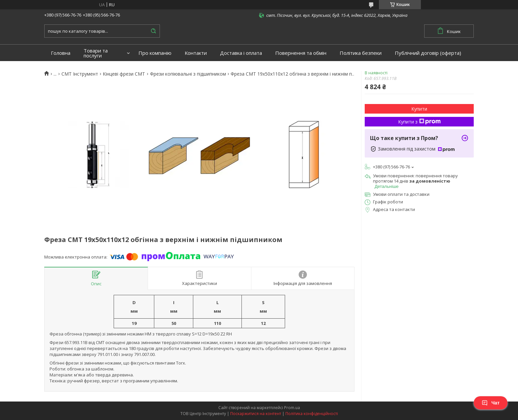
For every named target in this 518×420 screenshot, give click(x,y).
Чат (491, 403)
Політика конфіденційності (312, 414)
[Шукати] (153, 31)
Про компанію (155, 53)
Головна (61, 53)
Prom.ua (292, 408)
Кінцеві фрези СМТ (124, 74)
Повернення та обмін (301, 53)
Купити (419, 109)
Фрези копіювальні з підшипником (188, 74)
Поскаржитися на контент (256, 414)
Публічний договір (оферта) (428, 53)
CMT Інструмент (80, 74)
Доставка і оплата (241, 53)
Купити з (419, 122)
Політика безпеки (361, 53)
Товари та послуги (96, 53)
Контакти (196, 53)
